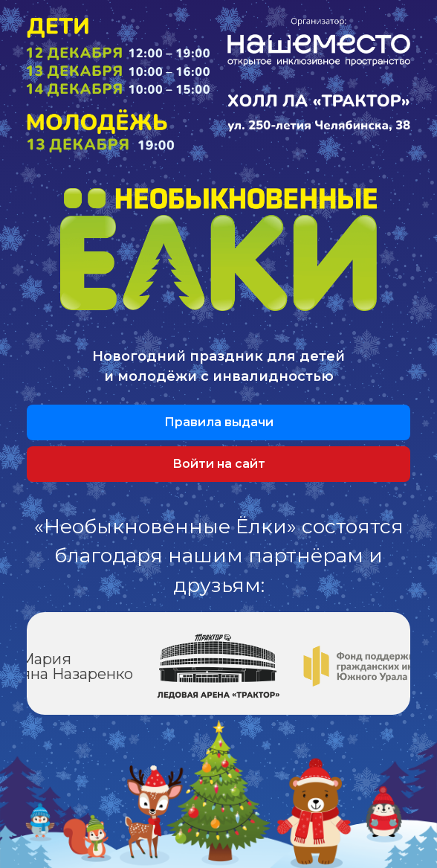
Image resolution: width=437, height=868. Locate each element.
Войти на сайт (219, 464)
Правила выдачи (219, 422)
